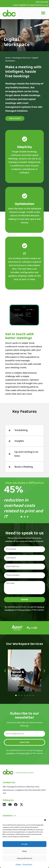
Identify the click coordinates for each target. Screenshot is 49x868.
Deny (24, 851)
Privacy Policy (27, 864)
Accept (24, 844)
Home (8, 58)
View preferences (24, 858)
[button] (45, 820)
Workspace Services (21, 58)
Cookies (18, 864)
